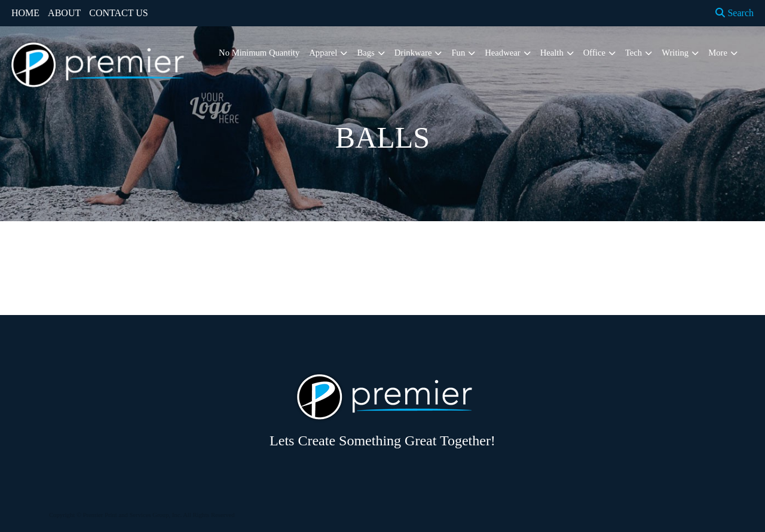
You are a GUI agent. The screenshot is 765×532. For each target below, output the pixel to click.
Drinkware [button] (413, 53)
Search (735, 13)
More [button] (718, 53)
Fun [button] (458, 53)
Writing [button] (675, 53)
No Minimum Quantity (259, 53)
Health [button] (552, 53)
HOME (25, 13)
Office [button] (594, 53)
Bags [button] (365, 53)
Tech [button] (634, 53)
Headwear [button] (502, 53)
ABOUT (64, 13)
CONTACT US (118, 13)
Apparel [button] (323, 53)
